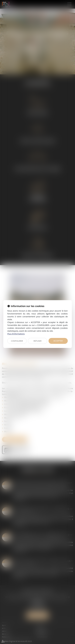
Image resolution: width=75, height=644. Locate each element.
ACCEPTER (58, 341)
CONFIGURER (17, 341)
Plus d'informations (16, 334)
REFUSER (38, 341)
